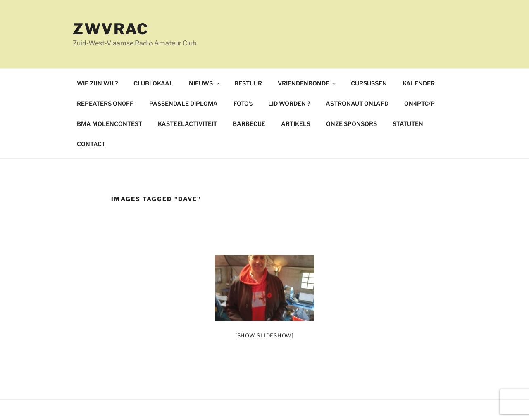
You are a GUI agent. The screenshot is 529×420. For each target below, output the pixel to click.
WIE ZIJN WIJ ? (97, 83)
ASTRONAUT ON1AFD (357, 103)
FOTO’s (243, 103)
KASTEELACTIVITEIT (187, 124)
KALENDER (419, 83)
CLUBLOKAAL (153, 83)
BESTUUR (248, 83)
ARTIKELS (296, 124)
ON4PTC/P (419, 103)
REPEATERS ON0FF (105, 103)
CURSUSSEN (369, 83)
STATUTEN (408, 124)
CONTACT (91, 144)
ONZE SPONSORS (351, 124)
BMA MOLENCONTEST (110, 124)
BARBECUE (249, 124)
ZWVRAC (111, 29)
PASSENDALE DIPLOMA (183, 103)
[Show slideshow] (264, 335)
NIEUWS (205, 83)
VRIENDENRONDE (307, 83)
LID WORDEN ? (289, 103)
